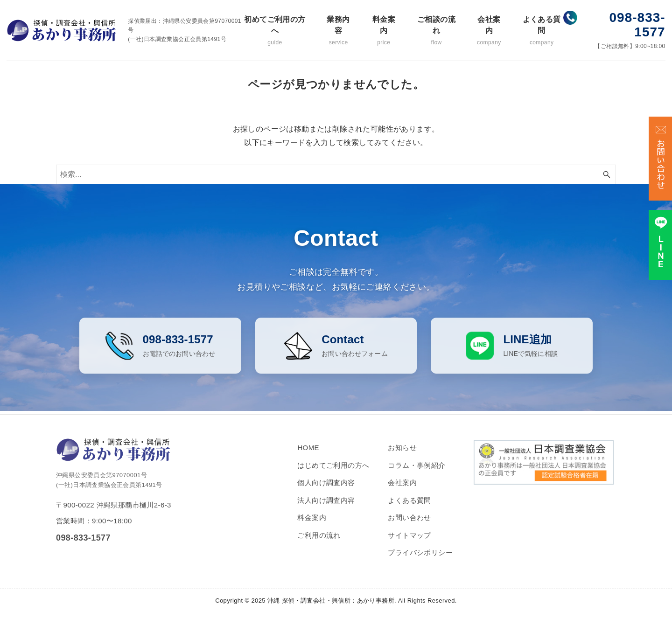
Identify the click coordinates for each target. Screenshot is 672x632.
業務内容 (338, 31)
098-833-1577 (637, 25)
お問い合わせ (409, 526)
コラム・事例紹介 (416, 473)
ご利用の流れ (319, 543)
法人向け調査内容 (326, 508)
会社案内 (489, 31)
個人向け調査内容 (326, 491)
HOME (308, 456)
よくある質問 (542, 31)
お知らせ (402, 456)
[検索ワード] (336, 174)
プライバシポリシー (420, 561)
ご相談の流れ (436, 31)
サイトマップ (409, 543)
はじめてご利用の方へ (333, 473)
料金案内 (384, 31)
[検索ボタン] (607, 174)
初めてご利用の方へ (275, 31)
